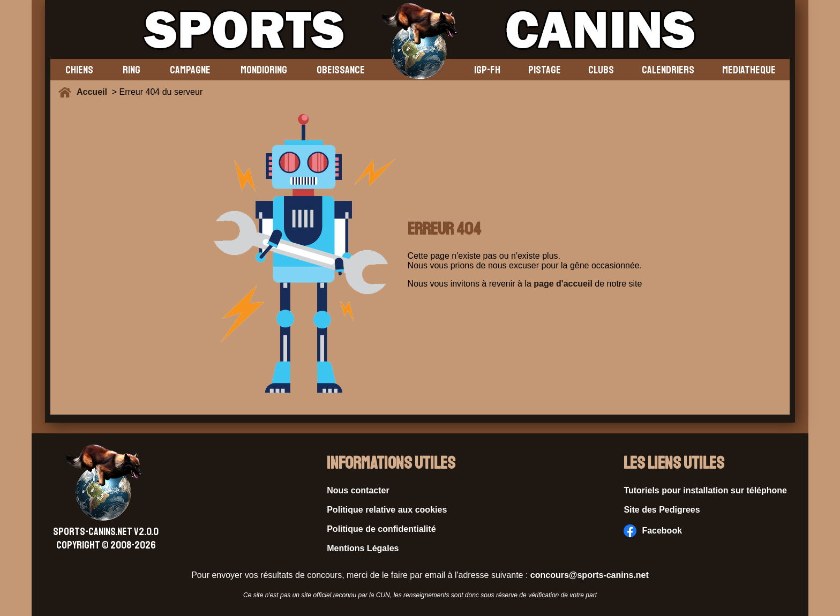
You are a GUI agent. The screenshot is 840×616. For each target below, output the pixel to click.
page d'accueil (563, 284)
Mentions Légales (363, 548)
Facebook (653, 531)
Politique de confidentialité (381, 529)
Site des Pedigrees (662, 510)
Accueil (94, 92)
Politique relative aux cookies (387, 510)
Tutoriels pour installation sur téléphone (705, 490)
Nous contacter (358, 490)
